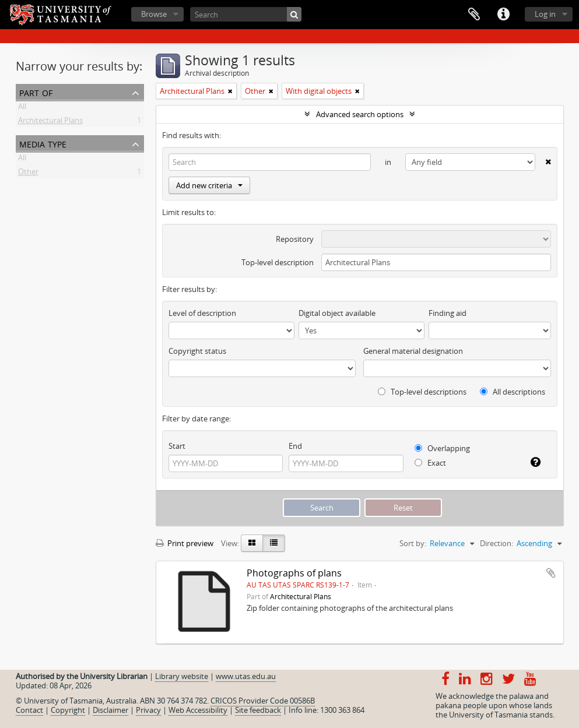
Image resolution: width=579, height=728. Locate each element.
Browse (154, 14)
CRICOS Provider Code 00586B (263, 701)
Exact (430, 463)
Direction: (496, 543)
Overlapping (442, 448)
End (295, 446)
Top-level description (278, 262)
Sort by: (413, 543)
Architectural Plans (50, 122)
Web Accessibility (198, 710)
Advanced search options (360, 114)
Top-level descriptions (422, 392)
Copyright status (197, 351)
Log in (545, 14)
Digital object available (337, 313)
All (22, 108)
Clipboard (474, 15)
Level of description (202, 313)
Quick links (503, 15)
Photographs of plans (294, 573)
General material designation (413, 351)
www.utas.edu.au (246, 676)
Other (28, 174)
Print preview (185, 543)
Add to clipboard (551, 573)
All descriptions (513, 392)
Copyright (68, 710)
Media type (43, 143)
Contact (29, 710)
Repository (295, 239)
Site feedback (258, 710)
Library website (182, 676)
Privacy (148, 710)
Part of (36, 92)
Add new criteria (209, 185)
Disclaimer (110, 710)
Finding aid (448, 313)
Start (177, 446)
